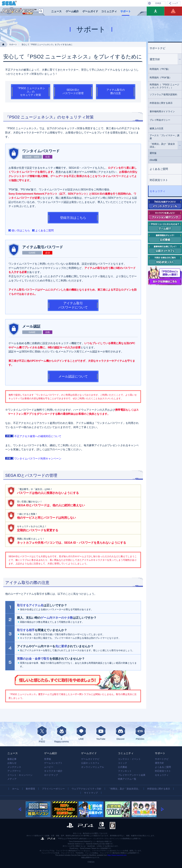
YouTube (101, 733)
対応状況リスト (159, 180)
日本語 (158, 3)
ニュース (56, 11)
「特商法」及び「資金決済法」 (166, 145)
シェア (175, 3)
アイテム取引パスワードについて (73, 305)
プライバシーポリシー (53, 789)
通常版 (153, 153)
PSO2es (140, 733)
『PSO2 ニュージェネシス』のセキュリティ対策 (31, 92)
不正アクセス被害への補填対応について (38, 436)
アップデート (14, 771)
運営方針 (166, 59)
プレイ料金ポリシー (160, 120)
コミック (122, 763)
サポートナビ (157, 48)
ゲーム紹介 (72, 11)
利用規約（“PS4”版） (161, 77)
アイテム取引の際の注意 (116, 92)
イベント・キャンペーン (20, 775)
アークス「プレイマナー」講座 (165, 137)
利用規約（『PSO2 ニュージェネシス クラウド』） (164, 86)
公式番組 (122, 767)
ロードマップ (51, 775)
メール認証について (73, 376)
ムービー (49, 767)
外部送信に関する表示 (161, 103)
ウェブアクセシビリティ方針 (87, 789)
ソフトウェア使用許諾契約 (163, 94)
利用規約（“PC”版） (160, 69)
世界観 (48, 759)
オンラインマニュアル (93, 767)
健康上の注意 (156, 128)
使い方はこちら (21, 230)
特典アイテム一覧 (127, 779)
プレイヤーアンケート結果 (132, 775)
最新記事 (12, 759)
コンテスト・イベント (129, 759)
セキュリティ (157, 191)
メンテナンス (14, 767)
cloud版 (153, 160)
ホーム (16, 789)
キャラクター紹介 (53, 771)
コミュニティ (109, 11)
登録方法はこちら (73, 218)
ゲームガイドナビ (90, 759)
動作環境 (30, 789)
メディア (12, 779)
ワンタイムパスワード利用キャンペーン (38, 459)
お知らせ (12, 763)
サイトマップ (91, 793)
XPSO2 (42, 734)
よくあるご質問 (44, 230)
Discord (121, 733)
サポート (126, 11)
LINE (81, 733)
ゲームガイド (90, 11)
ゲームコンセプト (53, 763)
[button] (22, 809)
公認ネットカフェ (90, 763)
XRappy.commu (62, 734)
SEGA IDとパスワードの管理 (73, 92)
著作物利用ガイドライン (162, 111)
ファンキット (125, 771)
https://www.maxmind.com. (117, 855)
